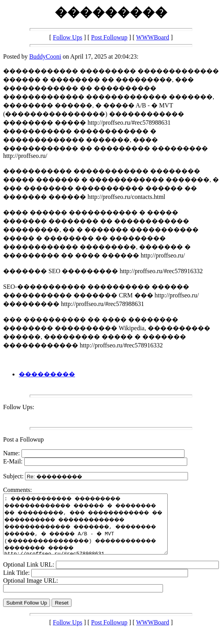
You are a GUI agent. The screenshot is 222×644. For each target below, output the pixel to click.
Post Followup (109, 37)
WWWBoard (152, 37)
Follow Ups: (19, 407)
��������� (47, 374)
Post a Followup (23, 439)
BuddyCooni (45, 56)
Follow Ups (67, 37)
